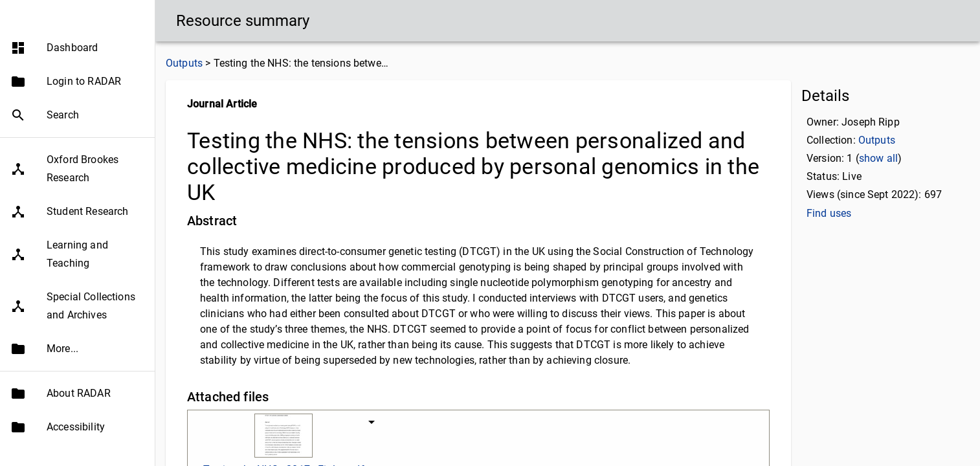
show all (878, 158)
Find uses (829, 213)
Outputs (184, 63)
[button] (77, 73)
